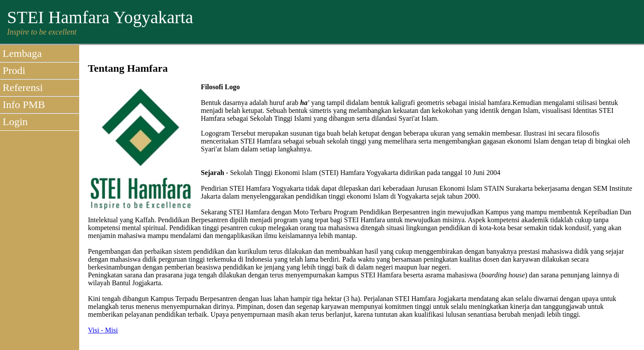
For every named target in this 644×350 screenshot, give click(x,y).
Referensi (23, 87)
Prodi (14, 70)
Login (15, 122)
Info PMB (24, 105)
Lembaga (22, 53)
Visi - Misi (103, 330)
